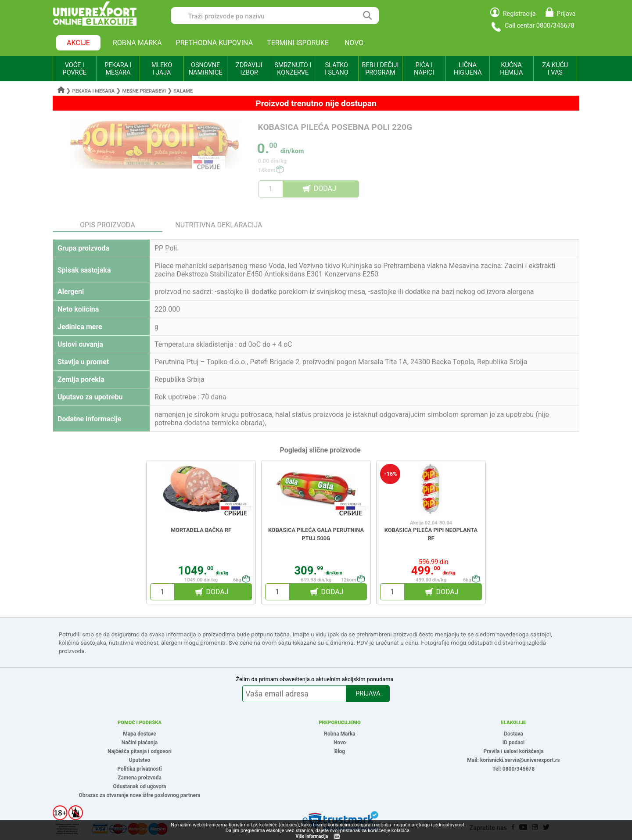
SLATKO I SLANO (336, 69)
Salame (183, 91)
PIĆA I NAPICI (424, 69)
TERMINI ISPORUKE (298, 43)
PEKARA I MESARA (118, 69)
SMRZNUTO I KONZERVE (293, 69)
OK (337, 837)
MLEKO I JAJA (162, 69)
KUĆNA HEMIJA (511, 69)
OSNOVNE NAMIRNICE (206, 69)
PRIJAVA (368, 694)
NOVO (354, 43)
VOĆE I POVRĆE (75, 69)
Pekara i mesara (94, 91)
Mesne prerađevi (144, 91)
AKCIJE (78, 43)
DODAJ (325, 188)
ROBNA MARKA (137, 43)
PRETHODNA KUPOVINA (215, 43)
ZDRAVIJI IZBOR (249, 69)
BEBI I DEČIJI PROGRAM (381, 69)
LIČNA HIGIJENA (468, 69)
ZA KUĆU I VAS (555, 69)
